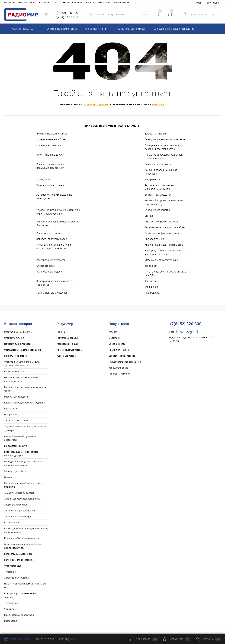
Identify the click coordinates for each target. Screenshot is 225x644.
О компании (22, 3)
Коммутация (44, 179)
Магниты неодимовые (49, 145)
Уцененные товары (66, 356)
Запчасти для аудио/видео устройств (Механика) (58, 223)
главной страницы (96, 104)
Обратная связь (40, 3)
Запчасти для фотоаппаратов (162, 233)
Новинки (61, 332)
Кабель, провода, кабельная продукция (161, 172)
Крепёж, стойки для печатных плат (165, 245)
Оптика (149, 216)
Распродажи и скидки (68, 344)
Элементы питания (156, 134)
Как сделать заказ (118, 368)
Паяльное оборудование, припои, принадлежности (164, 157)
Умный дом (151, 287)
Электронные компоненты (52, 134)
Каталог (8, 3)
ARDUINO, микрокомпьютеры (161, 222)
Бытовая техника (155, 239)
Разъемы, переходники (158, 164)
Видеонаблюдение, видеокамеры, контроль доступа (164, 202)
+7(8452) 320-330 (44, 639)
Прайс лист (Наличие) (63, 3)
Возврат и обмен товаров (90, 3)
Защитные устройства (49, 233)
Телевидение (152, 281)
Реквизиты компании (120, 374)
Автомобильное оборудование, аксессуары (54, 197)
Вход (199, 3)
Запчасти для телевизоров (52, 239)
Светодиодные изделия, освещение (165, 139)
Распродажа (152, 293)
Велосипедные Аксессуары (52, 260)
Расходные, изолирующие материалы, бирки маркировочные (58, 212)
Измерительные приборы (51, 139)
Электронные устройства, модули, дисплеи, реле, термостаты (164, 147)
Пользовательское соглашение (125, 362)
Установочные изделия (50, 272)
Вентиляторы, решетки (158, 195)
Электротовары (46, 266)
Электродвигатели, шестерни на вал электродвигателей (165, 252)
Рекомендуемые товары (69, 350)
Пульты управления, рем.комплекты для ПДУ (166, 273)
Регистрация (212, 3)
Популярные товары (67, 338)
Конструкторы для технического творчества (55, 283)
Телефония (151, 266)
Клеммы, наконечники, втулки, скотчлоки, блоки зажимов (54, 247)
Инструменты (153, 179)
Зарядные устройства (157, 210)
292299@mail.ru (190, 332)
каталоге (158, 104)
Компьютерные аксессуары (52, 293)
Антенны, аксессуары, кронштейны (165, 227)
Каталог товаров (22, 29)
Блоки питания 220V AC (50, 155)
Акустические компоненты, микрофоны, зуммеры (160, 187)
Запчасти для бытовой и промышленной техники (50, 166)
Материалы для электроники (161, 260)
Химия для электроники (50, 185)
